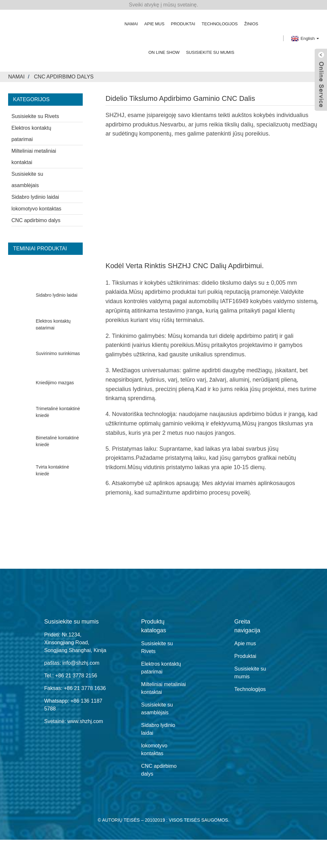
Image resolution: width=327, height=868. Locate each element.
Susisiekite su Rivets (35, 116)
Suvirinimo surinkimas (58, 354)
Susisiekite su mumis (210, 52)
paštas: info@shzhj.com (72, 663)
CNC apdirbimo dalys (64, 77)
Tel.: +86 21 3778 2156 (71, 676)
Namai (131, 24)
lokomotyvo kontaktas (36, 209)
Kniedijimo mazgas (55, 383)
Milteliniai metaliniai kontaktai (34, 157)
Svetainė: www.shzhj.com (73, 721)
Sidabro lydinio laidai (35, 197)
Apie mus (154, 24)
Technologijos (220, 24)
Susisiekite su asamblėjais (27, 180)
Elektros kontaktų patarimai (31, 134)
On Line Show (164, 52)
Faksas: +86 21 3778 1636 (75, 688)
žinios (251, 24)
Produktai (183, 24)
